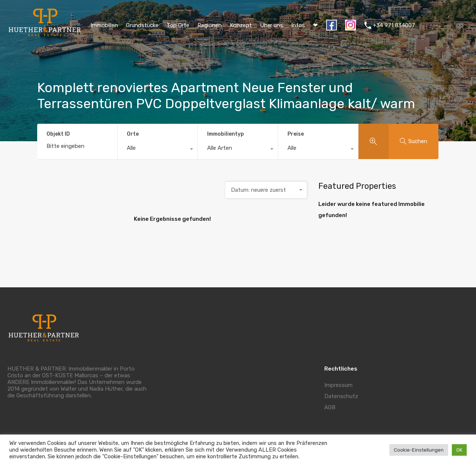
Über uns (271, 25)
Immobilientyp (226, 134)
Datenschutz (341, 396)
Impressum (338, 385)
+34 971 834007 (394, 25)
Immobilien (104, 25)
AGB (330, 407)
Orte (133, 134)
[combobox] (157, 150)
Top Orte (178, 25)
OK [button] (459, 450)
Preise (296, 134)
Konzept (241, 25)
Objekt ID (58, 134)
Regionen (210, 25)
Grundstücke (142, 25)
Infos (298, 25)
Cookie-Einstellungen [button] (419, 450)
